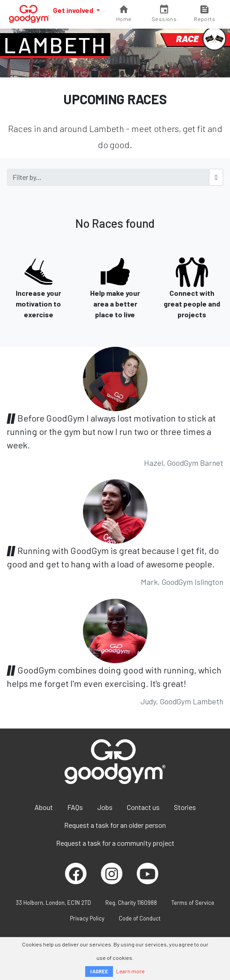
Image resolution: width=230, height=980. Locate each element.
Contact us (143, 807)
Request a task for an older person (115, 825)
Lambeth (55, 45)
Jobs (105, 807)
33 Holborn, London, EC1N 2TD (53, 903)
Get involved (74, 10)
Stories (185, 807)
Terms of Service (193, 903)
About (44, 807)
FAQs (75, 807)
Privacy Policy (87, 918)
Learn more (130, 971)
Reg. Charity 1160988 (131, 903)
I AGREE (99, 971)
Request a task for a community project (115, 843)
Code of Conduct (140, 918)
